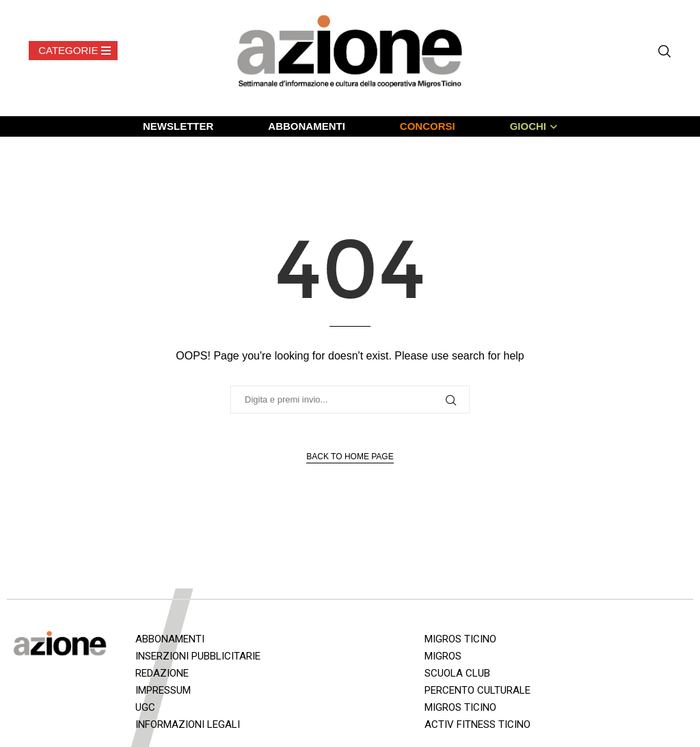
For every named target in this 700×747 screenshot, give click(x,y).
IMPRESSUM (163, 690)
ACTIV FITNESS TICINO (477, 724)
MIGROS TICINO (460, 639)
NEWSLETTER (178, 126)
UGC (145, 707)
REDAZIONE (162, 673)
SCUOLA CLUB (457, 673)
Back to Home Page (350, 457)
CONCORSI (428, 126)
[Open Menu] (73, 51)
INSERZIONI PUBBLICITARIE (198, 656)
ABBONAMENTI (307, 126)
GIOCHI (528, 126)
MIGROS (443, 656)
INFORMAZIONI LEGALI (188, 724)
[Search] (664, 51)
